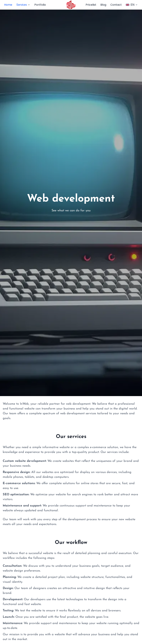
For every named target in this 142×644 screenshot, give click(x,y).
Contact (116, 5)
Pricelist (91, 5)
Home (8, 5)
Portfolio (40, 5)
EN (132, 5)
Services (23, 5)
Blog (103, 5)
